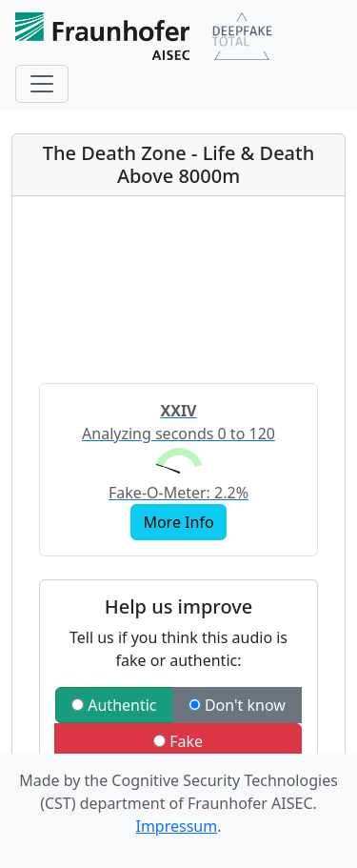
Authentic (114, 705)
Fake (178, 741)
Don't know (237, 705)
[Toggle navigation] (42, 84)
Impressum (176, 826)
